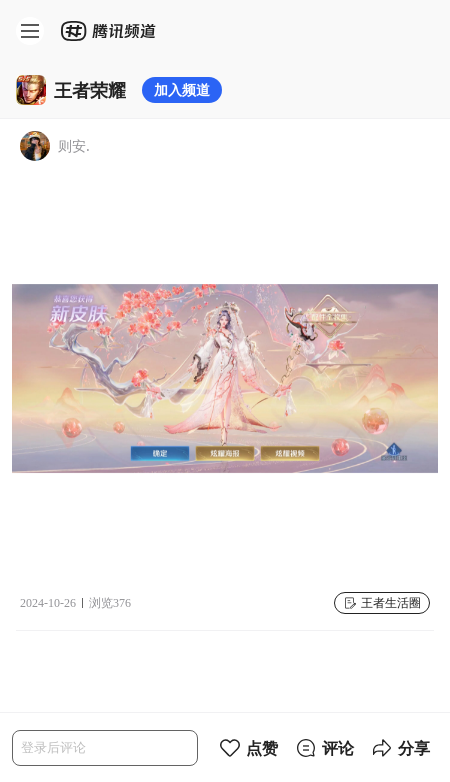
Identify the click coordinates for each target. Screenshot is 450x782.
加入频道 (182, 89)
